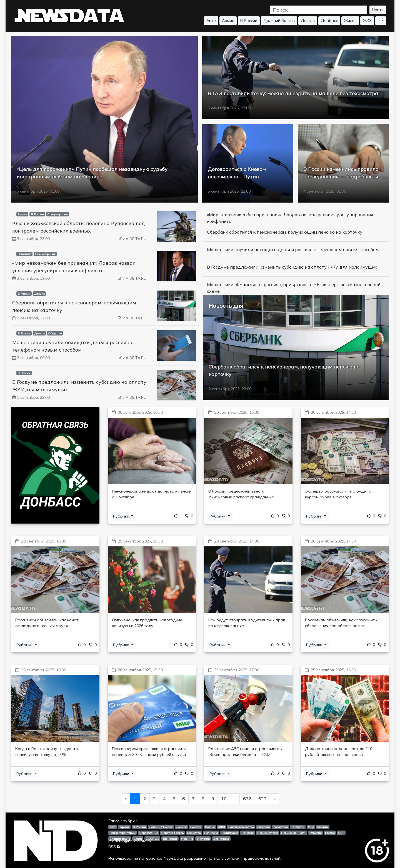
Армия (228, 21)
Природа (247, 833)
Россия (330, 833)
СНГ (341, 833)
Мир (311, 827)
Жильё (350, 21)
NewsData (173, 858)
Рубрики (122, 516)
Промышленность (294, 833)
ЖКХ (367, 21)
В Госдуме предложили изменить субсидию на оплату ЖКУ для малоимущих (292, 267)
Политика (24, 254)
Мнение (323, 827)
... (379, 21)
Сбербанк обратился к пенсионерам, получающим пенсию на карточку (285, 232)
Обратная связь (172, 833)
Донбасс (329, 21)
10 (224, 799)
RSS (114, 847)
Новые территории (122, 833)
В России (249, 21)
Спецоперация (57, 214)
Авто (211, 21)
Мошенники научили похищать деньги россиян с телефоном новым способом (293, 249)
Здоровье (264, 827)
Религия (316, 833)
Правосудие (230, 833)
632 (247, 799)
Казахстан (281, 827)
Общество (55, 333)
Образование (148, 833)
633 (262, 799)
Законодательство (241, 827)
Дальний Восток (279, 21)
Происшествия (267, 833)
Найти (378, 10)
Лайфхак (298, 827)
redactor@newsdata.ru (130, 841)
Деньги (308, 21)
